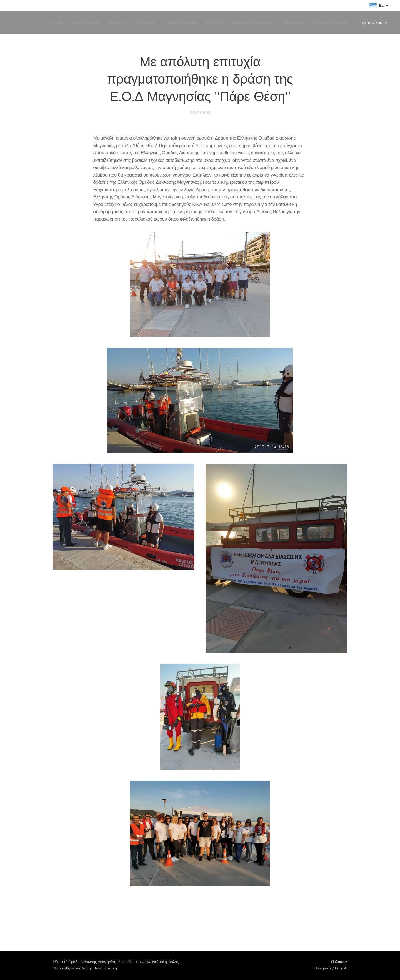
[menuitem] (49, 22)
